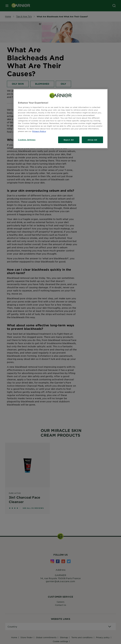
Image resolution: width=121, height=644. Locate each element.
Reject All (69, 140)
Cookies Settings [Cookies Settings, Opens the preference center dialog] (27, 140)
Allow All (92, 140)
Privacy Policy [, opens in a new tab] (39, 131)
